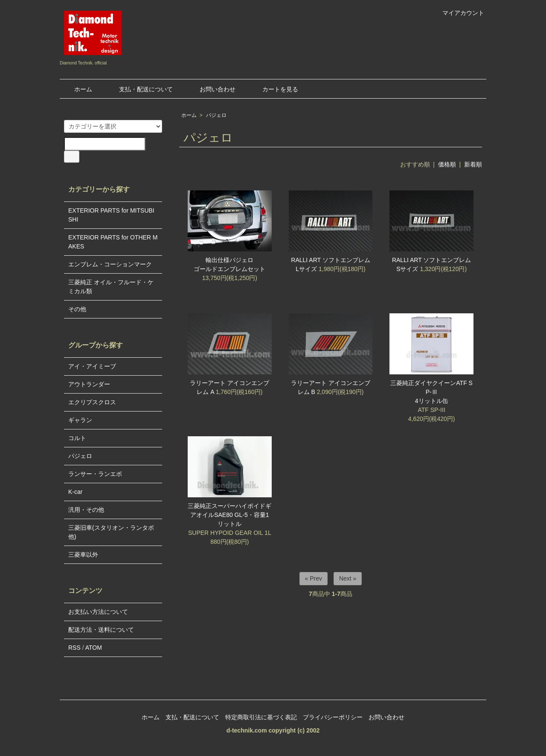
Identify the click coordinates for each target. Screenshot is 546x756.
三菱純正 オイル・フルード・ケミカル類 (111, 287)
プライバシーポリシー (333, 717)
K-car (75, 492)
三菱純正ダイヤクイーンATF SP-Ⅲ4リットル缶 (431, 392)
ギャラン (80, 420)
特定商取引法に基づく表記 (261, 717)
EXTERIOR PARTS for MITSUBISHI (111, 215)
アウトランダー (89, 384)
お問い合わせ (211, 89)
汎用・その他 (86, 510)
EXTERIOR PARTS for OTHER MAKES (113, 242)
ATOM (94, 648)
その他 (77, 309)
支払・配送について (140, 89)
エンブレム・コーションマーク (110, 264)
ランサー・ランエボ (95, 474)
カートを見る (274, 89)
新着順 (473, 164)
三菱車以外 (83, 555)
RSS (74, 648)
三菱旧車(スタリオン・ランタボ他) (111, 532)
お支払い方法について (98, 612)
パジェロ (216, 115)
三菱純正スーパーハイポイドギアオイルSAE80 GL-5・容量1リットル (229, 515)
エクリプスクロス (92, 402)
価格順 (447, 164)
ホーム (77, 89)
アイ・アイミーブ (92, 366)
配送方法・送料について (101, 630)
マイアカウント (459, 13)
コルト (77, 438)
